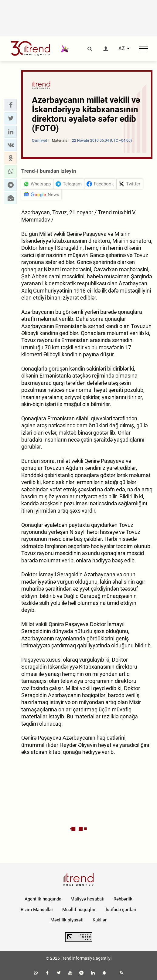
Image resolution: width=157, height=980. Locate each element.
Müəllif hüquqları (79, 910)
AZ (122, 49)
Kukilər (100, 920)
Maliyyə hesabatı (87, 899)
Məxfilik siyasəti (67, 920)
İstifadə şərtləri (121, 910)
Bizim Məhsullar (37, 910)
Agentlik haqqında (43, 899)
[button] (11, 105)
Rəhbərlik (123, 899)
